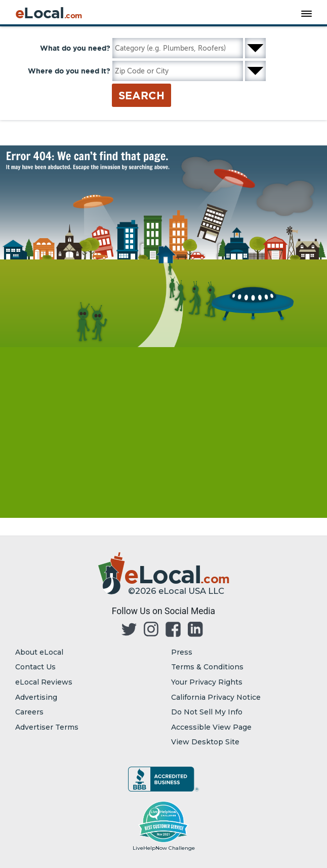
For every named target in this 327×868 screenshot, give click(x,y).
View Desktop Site (205, 742)
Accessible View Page (211, 727)
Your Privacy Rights (207, 682)
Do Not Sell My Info (207, 712)
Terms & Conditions (207, 667)
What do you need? (75, 48)
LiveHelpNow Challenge (164, 848)
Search (141, 95)
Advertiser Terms (47, 727)
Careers (29, 712)
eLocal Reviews (44, 682)
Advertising (36, 697)
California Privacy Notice (216, 697)
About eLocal (39, 652)
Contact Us (35, 667)
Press (182, 652)
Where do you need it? (69, 71)
